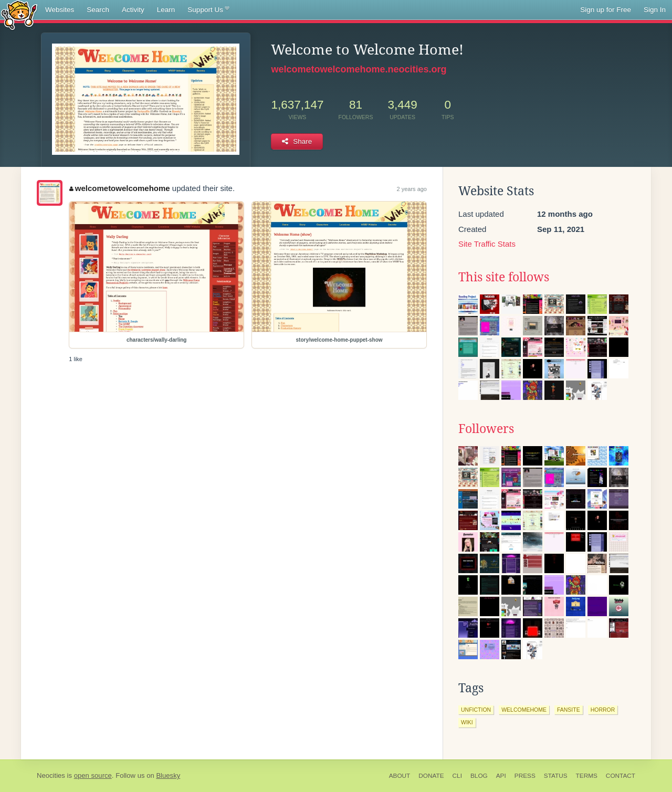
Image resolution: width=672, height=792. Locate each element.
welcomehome (524, 710)
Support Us (208, 10)
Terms (587, 776)
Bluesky (168, 775)
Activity (133, 10)
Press (525, 776)
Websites (60, 10)
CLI (457, 776)
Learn (166, 10)
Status (556, 776)
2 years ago (412, 189)
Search (98, 10)
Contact (621, 776)
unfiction (476, 710)
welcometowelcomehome (119, 188)
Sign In (655, 10)
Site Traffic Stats (487, 244)
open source (93, 775)
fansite (569, 710)
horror (603, 710)
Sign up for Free (606, 10)
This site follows (504, 277)
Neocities (51, 775)
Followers (486, 429)
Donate (431, 776)
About (400, 776)
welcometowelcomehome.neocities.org (359, 69)
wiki (467, 722)
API (501, 776)
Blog (479, 776)
